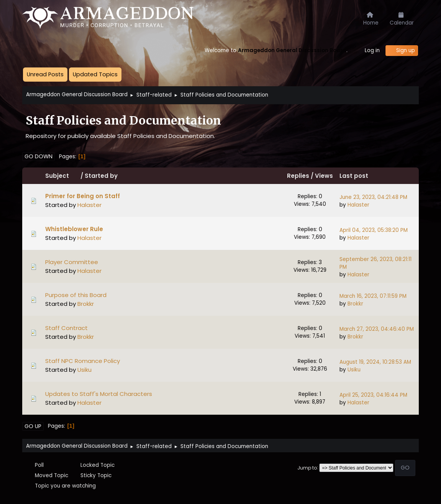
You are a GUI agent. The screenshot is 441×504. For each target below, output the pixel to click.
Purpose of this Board (76, 295)
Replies (298, 176)
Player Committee (72, 262)
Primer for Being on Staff (83, 196)
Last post (354, 176)
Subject (62, 176)
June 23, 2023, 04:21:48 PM (373, 197)
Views (324, 176)
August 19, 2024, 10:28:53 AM (375, 362)
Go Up (33, 426)
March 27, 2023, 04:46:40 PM (377, 329)
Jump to (307, 467)
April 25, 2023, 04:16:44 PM (373, 395)
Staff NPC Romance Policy (83, 361)
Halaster (89, 205)
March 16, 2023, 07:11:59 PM (373, 296)
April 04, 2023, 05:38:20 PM (374, 230)
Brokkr (86, 304)
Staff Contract (66, 328)
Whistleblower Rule (74, 229)
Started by (101, 176)
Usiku (84, 370)
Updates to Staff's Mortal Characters (99, 394)
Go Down (39, 156)
